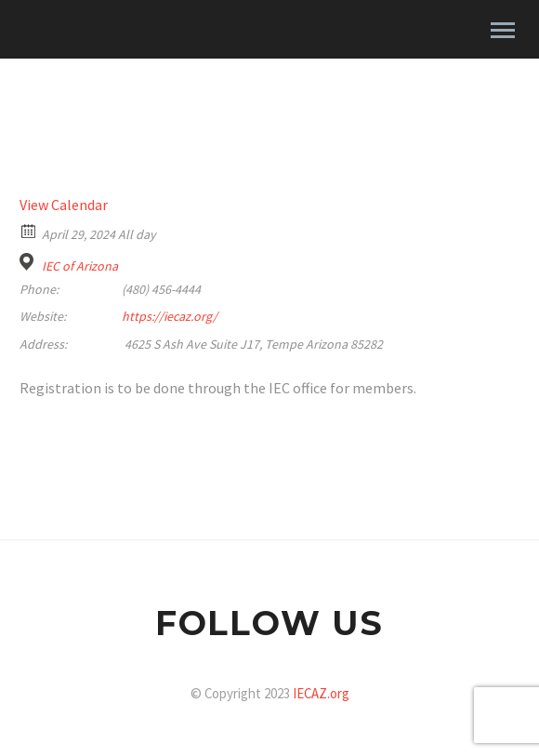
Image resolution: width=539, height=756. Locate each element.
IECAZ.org (321, 693)
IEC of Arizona (80, 266)
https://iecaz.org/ (170, 316)
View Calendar (64, 205)
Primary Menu (503, 30)
